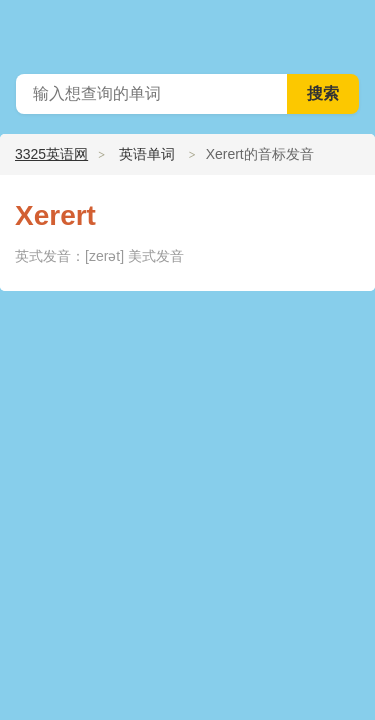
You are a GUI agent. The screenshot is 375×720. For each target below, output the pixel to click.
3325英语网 (51, 154)
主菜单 (347, 30)
